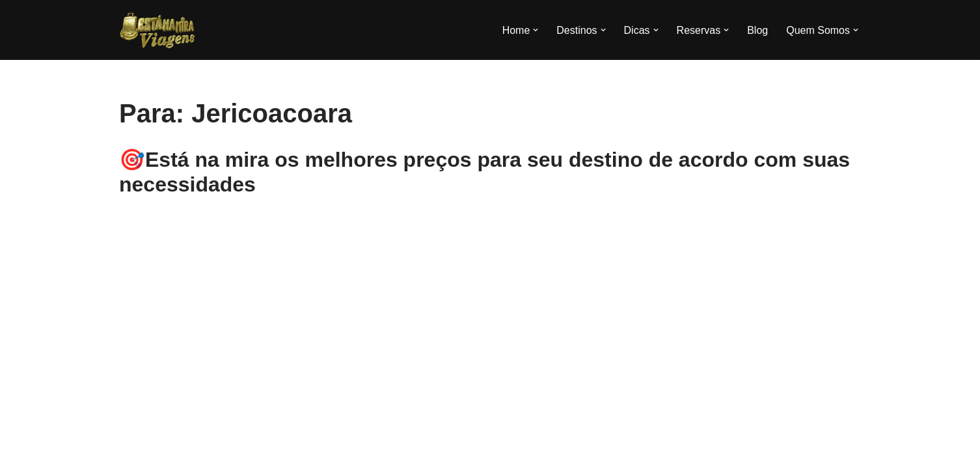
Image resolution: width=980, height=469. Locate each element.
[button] (536, 30)
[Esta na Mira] (158, 30)
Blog (757, 30)
